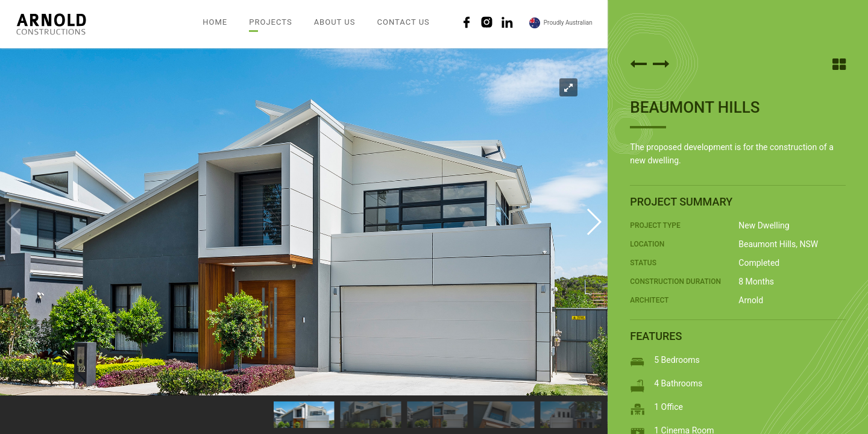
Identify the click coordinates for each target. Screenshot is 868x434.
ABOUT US (335, 22)
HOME (215, 22)
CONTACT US (403, 22)
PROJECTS (270, 22)
